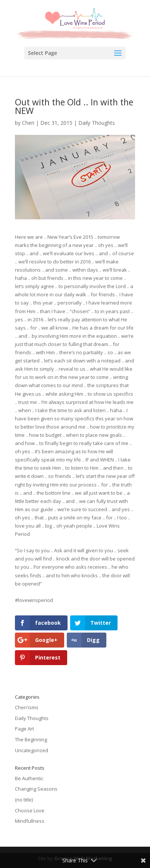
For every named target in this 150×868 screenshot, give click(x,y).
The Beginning (31, 739)
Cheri (28, 123)
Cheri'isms (27, 707)
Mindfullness (30, 821)
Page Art (24, 729)
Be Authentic (29, 778)
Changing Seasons (36, 789)
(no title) (24, 800)
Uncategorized (32, 750)
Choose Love (30, 810)
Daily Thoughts (97, 123)
